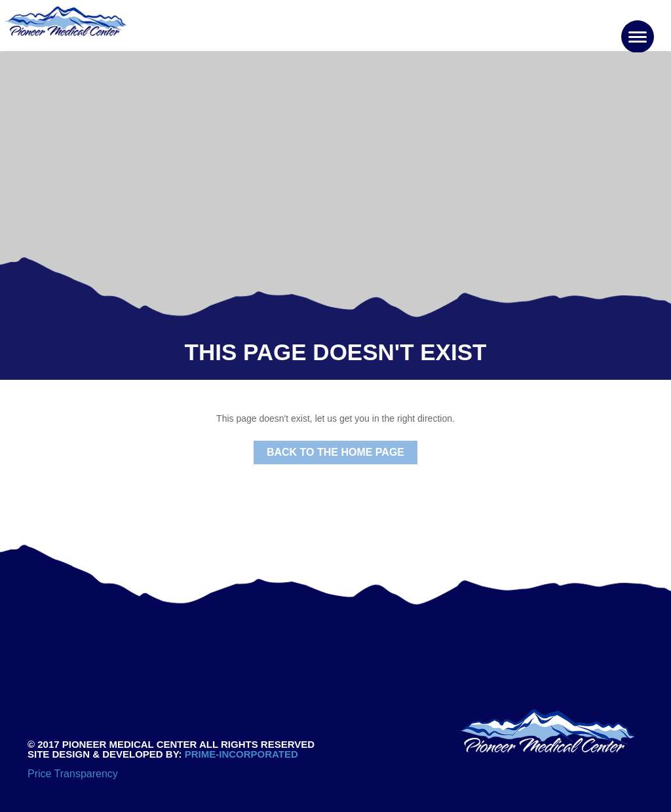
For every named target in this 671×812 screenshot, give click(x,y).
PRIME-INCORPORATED (240, 754)
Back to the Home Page (335, 452)
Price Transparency (73, 774)
